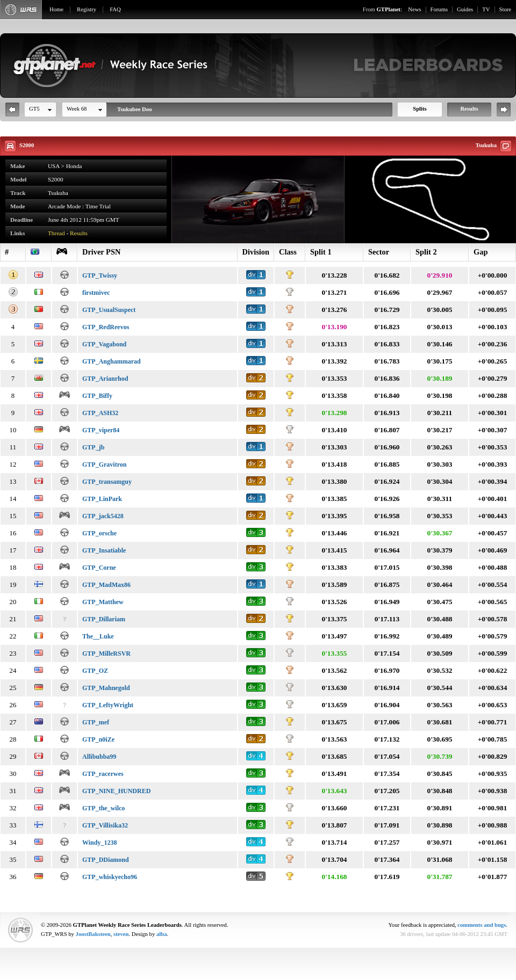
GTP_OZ (95, 671)
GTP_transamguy (107, 482)
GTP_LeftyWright (108, 705)
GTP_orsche (99, 533)
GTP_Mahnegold (106, 688)
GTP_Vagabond (104, 344)
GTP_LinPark (102, 499)
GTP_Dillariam (104, 619)
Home (56, 9)
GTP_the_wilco (103, 808)
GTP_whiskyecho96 (110, 877)
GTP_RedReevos (106, 327)
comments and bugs (482, 925)
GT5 (34, 109)
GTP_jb (93, 447)
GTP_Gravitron (104, 464)
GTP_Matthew (103, 602)
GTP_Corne (99, 568)
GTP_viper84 (101, 430)
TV (486, 9)
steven (121, 934)
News (414, 9)
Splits (420, 109)
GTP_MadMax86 (106, 585)
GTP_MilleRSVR (106, 654)
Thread (56, 233)
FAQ (115, 9)
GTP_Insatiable (104, 550)
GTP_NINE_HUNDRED (116, 791)
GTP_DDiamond (106, 860)
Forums (439, 9)
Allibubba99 (99, 757)
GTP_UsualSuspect (109, 310)
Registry (87, 9)
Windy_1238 (99, 843)
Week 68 (77, 109)
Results (469, 109)
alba (162, 934)
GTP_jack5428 (103, 516)
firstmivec (96, 293)
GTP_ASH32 (100, 413)
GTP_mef (96, 722)
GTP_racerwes (103, 774)
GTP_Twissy (100, 275)
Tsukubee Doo (134, 109)
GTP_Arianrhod (105, 379)
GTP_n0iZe (98, 739)
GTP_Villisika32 (105, 825)
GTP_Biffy (97, 396)
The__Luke (98, 636)
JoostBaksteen (93, 934)
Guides (465, 9)
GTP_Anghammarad (112, 361)
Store (506, 9)
